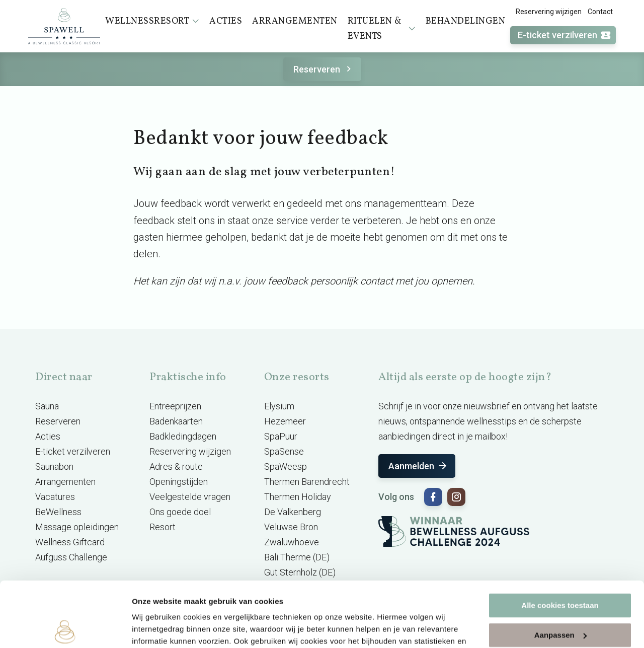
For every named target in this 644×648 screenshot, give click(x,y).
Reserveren (324, 69)
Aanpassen (560, 570)
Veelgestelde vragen (190, 497)
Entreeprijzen (175, 406)
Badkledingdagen (183, 436)
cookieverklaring (236, 600)
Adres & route (176, 466)
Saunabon (54, 466)
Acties (48, 436)
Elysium (279, 406)
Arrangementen (65, 482)
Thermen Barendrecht (307, 482)
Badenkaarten (176, 421)
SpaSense (284, 451)
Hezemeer (285, 421)
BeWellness (58, 512)
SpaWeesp (286, 466)
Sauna (47, 406)
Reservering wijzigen (549, 12)
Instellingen (153, 628)
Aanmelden (418, 466)
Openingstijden (179, 482)
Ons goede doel (180, 512)
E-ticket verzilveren (565, 35)
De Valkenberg (293, 512)
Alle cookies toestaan (560, 541)
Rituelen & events (382, 29)
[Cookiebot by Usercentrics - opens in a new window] (65, 628)
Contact (600, 12)
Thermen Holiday (298, 497)
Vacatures (55, 497)
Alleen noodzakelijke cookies (560, 599)
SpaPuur (281, 436)
